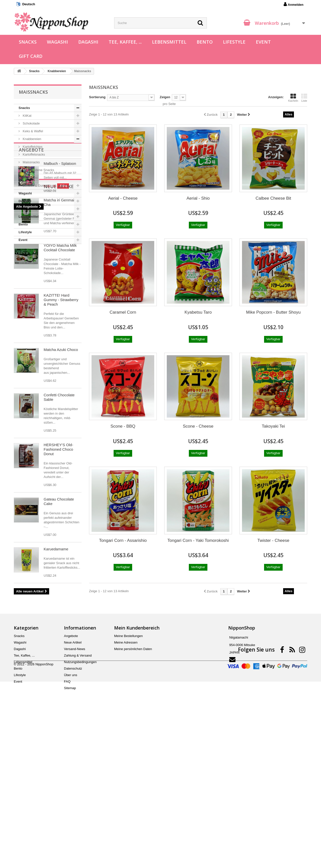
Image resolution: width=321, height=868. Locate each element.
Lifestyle (234, 42)
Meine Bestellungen (128, 784)
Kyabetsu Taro (198, 312)
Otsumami (30, 178)
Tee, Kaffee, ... (125, 42)
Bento (205, 42)
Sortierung (97, 97)
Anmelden (294, 4)
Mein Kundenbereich (137, 776)
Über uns (71, 823)
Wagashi (57, 42)
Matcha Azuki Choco (61, 497)
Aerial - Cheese (123, 198)
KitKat (27, 116)
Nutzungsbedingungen (80, 810)
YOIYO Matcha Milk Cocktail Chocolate (60, 395)
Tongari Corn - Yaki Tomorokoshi (198, 540)
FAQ (67, 830)
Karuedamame (56, 697)
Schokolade (31, 123)
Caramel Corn (123, 312)
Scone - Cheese (198, 426)
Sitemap (70, 836)
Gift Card (31, 56)
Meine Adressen (126, 791)
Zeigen (165, 97)
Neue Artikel (35, 334)
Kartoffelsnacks (33, 154)
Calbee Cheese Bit (273, 198)
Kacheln (293, 98)
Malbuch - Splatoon (60, 273)
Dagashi (88, 42)
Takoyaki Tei (273, 426)
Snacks (28, 42)
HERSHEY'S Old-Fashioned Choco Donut (58, 597)
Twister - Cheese (273, 540)
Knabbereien (31, 139)
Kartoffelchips (32, 147)
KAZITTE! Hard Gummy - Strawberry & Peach (61, 447)
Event (263, 42)
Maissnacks (31, 162)
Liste (304, 98)
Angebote (31, 259)
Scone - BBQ (123, 426)
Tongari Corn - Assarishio (123, 540)
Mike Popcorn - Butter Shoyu (273, 312)
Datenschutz (73, 817)
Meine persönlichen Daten (133, 797)
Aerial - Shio (198, 198)
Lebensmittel (169, 42)
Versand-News (75, 797)
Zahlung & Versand (78, 804)
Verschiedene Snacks (38, 170)
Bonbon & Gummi (35, 185)
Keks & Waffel (32, 131)
